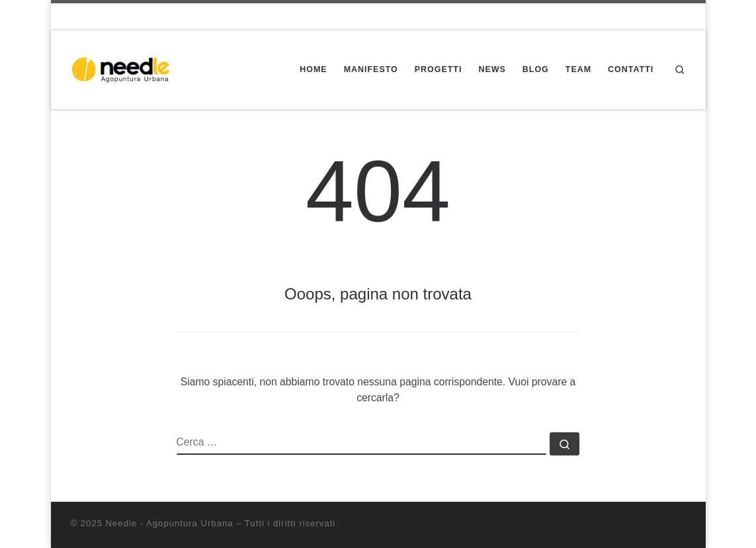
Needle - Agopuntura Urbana (170, 523)
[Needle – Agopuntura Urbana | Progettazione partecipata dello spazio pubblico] (125, 68)
